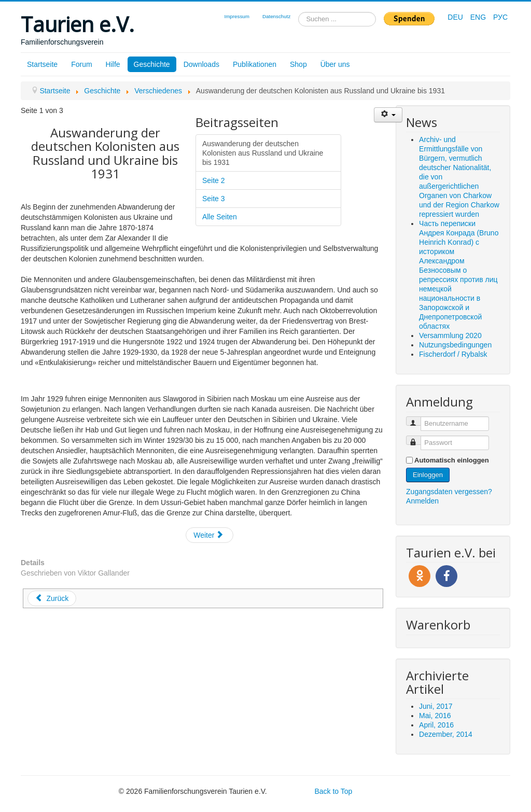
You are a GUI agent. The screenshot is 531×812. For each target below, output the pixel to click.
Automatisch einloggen (452, 460)
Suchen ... (298, 12)
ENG (479, 17)
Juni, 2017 (436, 706)
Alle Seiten (220, 217)
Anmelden (422, 501)
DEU (456, 17)
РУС (500, 17)
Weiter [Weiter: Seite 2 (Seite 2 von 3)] (208, 535)
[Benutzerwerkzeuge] (388, 115)
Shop (298, 64)
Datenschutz (276, 16)
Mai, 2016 (435, 716)
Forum (81, 64)
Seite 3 (214, 199)
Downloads (201, 64)
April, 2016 (436, 725)
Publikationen (255, 64)
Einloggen (428, 475)
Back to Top (333, 791)
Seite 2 (214, 180)
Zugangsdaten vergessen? (449, 492)
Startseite (42, 64)
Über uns (335, 64)
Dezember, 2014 (446, 734)
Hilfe (113, 64)
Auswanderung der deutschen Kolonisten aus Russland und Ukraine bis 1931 (263, 153)
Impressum (236, 16)
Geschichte (152, 64)
